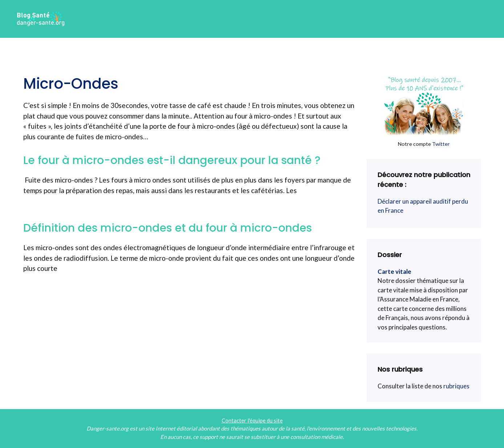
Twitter (441, 144)
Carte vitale (394, 271)
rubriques (456, 386)
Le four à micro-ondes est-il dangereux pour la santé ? (172, 160)
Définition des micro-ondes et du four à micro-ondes (168, 228)
